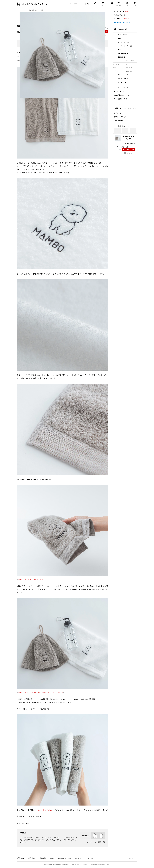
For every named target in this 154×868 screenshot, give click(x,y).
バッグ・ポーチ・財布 (125, 46)
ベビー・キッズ (123, 78)
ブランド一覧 (122, 82)
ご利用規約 (91, 858)
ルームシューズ (117, 64)
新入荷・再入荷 (121, 11)
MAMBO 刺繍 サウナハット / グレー (29, 693)
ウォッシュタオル (45, 810)
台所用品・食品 (123, 53)
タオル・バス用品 (130, 61)
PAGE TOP (131, 858)
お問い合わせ (118, 121)
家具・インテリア (124, 75)
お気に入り (129, 153)
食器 (119, 50)
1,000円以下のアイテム (122, 95)
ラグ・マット (129, 68)
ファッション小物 (124, 42)
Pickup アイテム (120, 15)
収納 (115, 68)
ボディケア (128, 64)
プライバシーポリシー (79, 858)
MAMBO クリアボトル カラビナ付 (52, 693)
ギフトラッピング (120, 117)
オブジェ (116, 71)
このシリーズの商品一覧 (95, 842)
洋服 (119, 39)
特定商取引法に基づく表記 (64, 858)
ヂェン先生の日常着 (120, 99)
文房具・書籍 (129, 71)
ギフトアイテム (119, 91)
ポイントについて (120, 113)
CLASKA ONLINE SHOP (22, 10)
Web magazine (123, 29)
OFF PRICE (122, 19)
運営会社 (52, 858)
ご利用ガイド (125, 109)
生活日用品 (121, 57)
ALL (114, 61)
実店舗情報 (43, 858)
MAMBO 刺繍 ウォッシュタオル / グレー (30, 579)
